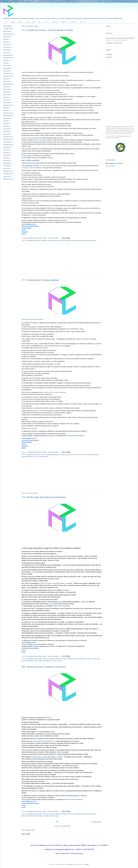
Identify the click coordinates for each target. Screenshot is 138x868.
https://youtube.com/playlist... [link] (31, 160)
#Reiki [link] (24, 448)
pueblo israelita (39, 140)
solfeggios (50, 158)
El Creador (48, 584)
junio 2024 (6, 60)
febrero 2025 (7, 50)
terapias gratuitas (54, 816)
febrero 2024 (7, 68)
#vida (60, 455)
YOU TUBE (109, 57)
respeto (60, 757)
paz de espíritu (39, 411)
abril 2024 (6, 63)
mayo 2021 (6, 79)
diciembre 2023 (7, 74)
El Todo (41, 584)
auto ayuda (66, 455)
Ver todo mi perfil (110, 166)
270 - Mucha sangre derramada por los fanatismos (44, 497)
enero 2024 (6, 71)
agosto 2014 (7, 147)
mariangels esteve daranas (115, 163)
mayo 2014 (6, 155)
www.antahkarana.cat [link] (29, 224)
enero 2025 (6, 52)
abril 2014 (6, 158)
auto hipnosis (61, 240)
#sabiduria (44, 240)
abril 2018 (6, 110)
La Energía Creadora (28, 168)
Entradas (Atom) (66, 826)
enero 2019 (6, 100)
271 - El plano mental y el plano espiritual (40, 280)
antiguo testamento (32, 138)
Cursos (27, 22)
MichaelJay (70, 864)
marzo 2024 (6, 66)
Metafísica (24, 816)
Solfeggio (46, 816)
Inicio (6, 22)
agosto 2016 (7, 118)
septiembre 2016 (8, 116)
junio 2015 (6, 124)
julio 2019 (6, 97)
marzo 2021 (6, 81)
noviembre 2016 (7, 113)
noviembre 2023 (7, 76)
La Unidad (68, 584)
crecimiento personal (27, 457)
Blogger (87, 864)
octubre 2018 (7, 102)
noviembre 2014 (7, 139)
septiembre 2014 (8, 145)
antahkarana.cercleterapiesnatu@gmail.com (118, 40)
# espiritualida (30, 240)
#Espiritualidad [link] (27, 442)
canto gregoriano (28, 156)
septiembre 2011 (8, 179)
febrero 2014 (7, 163)
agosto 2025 (7, 37)
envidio (39, 741)
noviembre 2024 (7, 58)
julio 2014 (6, 150)
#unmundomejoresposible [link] (30, 226)
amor (92, 659)
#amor (36, 240)
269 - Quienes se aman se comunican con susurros (44, 667)
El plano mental (26, 319)
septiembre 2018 (8, 105)
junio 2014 (6, 153)
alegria (54, 757)
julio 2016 (6, 121)
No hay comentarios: (53, 238)
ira (33, 741)
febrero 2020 (7, 89)
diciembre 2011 (7, 171)
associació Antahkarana (77, 436)
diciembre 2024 (7, 55)
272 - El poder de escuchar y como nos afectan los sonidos (47, 30)
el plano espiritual (38, 319)
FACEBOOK (109, 54)
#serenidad (64, 659)
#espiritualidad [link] (26, 228)
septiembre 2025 (8, 34)
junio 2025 (6, 42)
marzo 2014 (6, 160)
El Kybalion (93, 240)
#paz (39, 455)
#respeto (52, 659)
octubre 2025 (7, 31)
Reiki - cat (83, 22)
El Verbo (80, 613)
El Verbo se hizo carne (47, 166)
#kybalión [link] (25, 232)
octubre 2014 (7, 142)
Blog (39, 22)
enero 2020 (6, 92)
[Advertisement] (113, 92)
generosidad (47, 757)
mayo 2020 (6, 87)
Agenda (13, 22)
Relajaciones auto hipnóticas (35, 816)
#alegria (36, 659)
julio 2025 (6, 39)
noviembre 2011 (7, 174)
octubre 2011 (7, 176)
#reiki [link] (23, 234)
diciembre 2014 (7, 137)
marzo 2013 (6, 166)
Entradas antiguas (96, 822)
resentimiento (49, 741)
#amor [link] (24, 230)
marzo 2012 (6, 168)
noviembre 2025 (7, 29)
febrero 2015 (7, 132)
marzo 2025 (6, 47)
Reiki (34, 22)
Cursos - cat (74, 22)
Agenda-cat (55, 22)
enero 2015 (6, 134)
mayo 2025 (6, 45)
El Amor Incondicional (63, 606)
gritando (52, 732)
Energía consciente (32, 428)
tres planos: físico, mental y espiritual (55, 392)
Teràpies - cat (64, 22)
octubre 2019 (7, 95)
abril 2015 (6, 126)
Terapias (20, 22)
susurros (49, 718)
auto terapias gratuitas (71, 240)
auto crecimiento (52, 240)
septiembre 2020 (8, 84)
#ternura (70, 659)
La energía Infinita (58, 584)
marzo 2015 (6, 129)
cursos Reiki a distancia (83, 240)
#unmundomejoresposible (51, 455)
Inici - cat (46, 22)
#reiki (39, 240)
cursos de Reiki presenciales (41, 457)
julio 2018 (6, 108)
